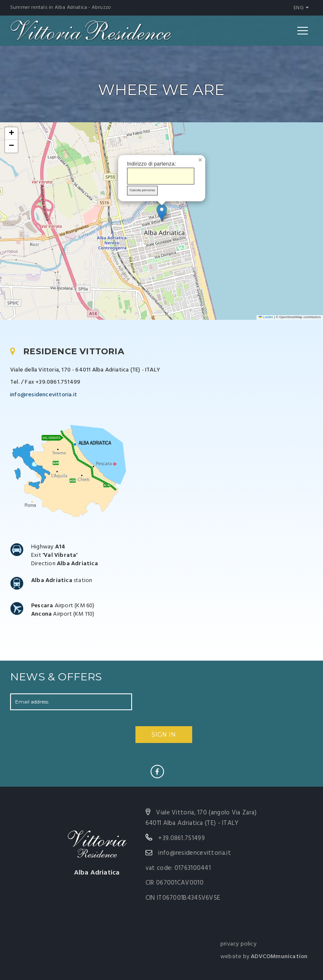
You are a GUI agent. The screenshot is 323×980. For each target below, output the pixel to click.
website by (264, 957)
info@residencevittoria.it (44, 395)
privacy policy (238, 944)
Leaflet (266, 317)
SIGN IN (164, 735)
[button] (162, 212)
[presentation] (196, 710)
